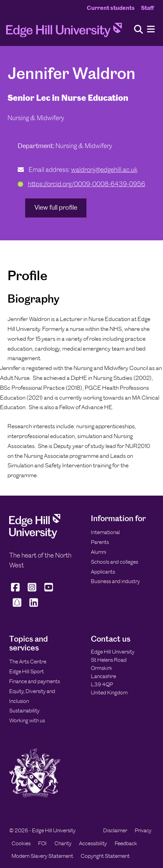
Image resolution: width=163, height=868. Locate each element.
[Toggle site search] (138, 30)
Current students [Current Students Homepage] (111, 8)
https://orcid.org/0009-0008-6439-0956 (81, 184)
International (105, 532)
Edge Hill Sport (27, 671)
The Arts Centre (28, 662)
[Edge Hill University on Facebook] (16, 591)
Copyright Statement (105, 856)
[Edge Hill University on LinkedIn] (34, 607)
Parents (100, 542)
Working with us (27, 720)
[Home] (64, 32)
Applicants (103, 572)
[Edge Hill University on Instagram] (32, 591)
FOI (42, 843)
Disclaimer (115, 830)
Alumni (99, 552)
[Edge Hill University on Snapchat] (17, 607)
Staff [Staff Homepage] (147, 8)
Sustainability (24, 711)
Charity (63, 843)
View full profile (56, 207)
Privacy (143, 830)
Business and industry (115, 581)
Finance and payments (35, 681)
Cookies (21, 843)
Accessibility (93, 843)
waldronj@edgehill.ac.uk (104, 170)
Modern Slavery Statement (42, 856)
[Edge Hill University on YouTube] (49, 591)
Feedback (126, 843)
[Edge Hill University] (35, 537)
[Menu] (151, 29)
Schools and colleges (115, 562)
